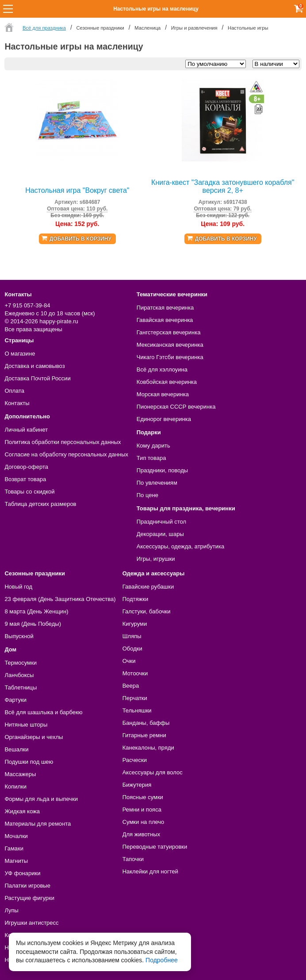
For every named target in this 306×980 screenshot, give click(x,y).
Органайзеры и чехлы (34, 737)
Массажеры (20, 774)
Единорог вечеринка (164, 419)
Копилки (15, 787)
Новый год (18, 587)
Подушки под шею (29, 762)
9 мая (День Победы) (33, 624)
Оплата (14, 391)
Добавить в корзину (80, 239)
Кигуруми (135, 624)
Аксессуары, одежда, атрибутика (180, 546)
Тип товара (151, 458)
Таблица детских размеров (40, 504)
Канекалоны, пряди (148, 748)
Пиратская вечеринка (165, 308)
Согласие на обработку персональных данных (66, 454)
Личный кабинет (26, 430)
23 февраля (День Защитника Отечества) (60, 599)
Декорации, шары (160, 534)
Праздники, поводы (162, 470)
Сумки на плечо (143, 822)
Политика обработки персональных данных (63, 442)
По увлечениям (157, 483)
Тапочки (133, 859)
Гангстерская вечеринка (169, 332)
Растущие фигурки (29, 898)
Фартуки (15, 700)
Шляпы (132, 636)
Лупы (11, 910)
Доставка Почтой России (37, 378)
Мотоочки (135, 673)
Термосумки (21, 663)
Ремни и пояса (142, 810)
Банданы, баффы (146, 723)
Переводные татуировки (155, 847)
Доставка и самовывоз (34, 366)
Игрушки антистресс (31, 923)
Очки (129, 661)
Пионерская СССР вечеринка (176, 407)
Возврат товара (25, 479)
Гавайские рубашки (148, 587)
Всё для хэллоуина (162, 369)
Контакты (17, 403)
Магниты (16, 861)
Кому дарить (153, 446)
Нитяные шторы (26, 725)
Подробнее (162, 960)
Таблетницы (21, 687)
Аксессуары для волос (153, 772)
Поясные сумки (143, 797)
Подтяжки (136, 599)
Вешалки (16, 749)
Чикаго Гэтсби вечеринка (170, 357)
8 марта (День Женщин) (36, 611)
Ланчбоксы (19, 675)
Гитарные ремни (144, 735)
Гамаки (14, 848)
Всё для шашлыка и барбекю (43, 712)
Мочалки (16, 836)
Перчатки (135, 698)
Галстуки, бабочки (147, 611)
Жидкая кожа (22, 811)
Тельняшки (137, 710)
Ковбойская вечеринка (167, 382)
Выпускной (19, 636)
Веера (131, 686)
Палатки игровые (27, 886)
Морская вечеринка (163, 394)
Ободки (132, 649)
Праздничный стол (161, 522)
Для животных (142, 834)
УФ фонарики (22, 873)
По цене (147, 495)
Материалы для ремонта (38, 824)
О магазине (20, 354)
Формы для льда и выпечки (41, 799)
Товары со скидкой (29, 492)
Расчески (135, 760)
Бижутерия (137, 785)
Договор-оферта (26, 467)
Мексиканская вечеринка (170, 345)
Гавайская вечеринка (165, 320)
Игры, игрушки (156, 559)
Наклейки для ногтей (150, 871)
